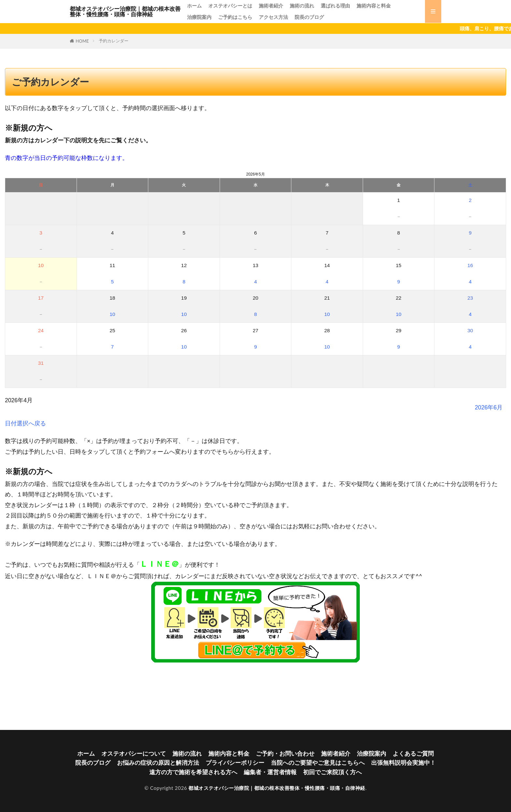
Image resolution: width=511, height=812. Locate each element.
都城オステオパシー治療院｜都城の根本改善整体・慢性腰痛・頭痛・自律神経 (125, 11)
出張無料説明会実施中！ (403, 763)
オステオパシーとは (230, 6)
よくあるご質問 (413, 754)
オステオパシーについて (134, 754)
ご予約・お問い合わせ (285, 754)
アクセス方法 (273, 17)
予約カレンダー (114, 41)
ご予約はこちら (235, 17)
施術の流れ (302, 6)
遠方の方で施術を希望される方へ (193, 772)
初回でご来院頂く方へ (332, 772)
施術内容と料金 (374, 6)
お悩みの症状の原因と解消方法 (158, 763)
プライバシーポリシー (235, 763)
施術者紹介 (271, 6)
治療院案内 (199, 17)
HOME (82, 41)
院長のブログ (309, 17)
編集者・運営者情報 (270, 772)
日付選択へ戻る (25, 423)
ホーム (194, 6)
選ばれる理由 (335, 6)
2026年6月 (489, 407)
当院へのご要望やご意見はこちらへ (318, 763)
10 (112, 314)
